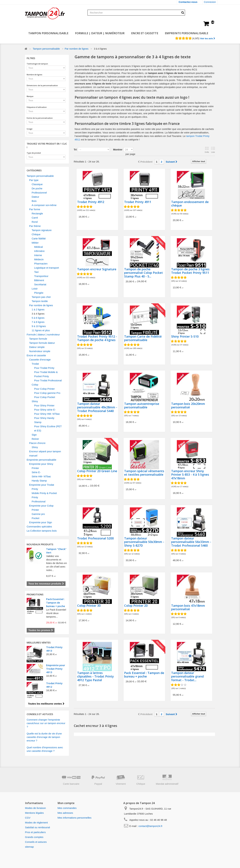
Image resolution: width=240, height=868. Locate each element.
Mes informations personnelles (74, 818)
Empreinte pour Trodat (42, 485)
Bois (34, 201)
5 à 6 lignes (38, 318)
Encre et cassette (145, 33)
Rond (35, 222)
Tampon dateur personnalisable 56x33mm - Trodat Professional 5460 (191, 542)
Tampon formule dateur (42, 343)
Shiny (35, 401)
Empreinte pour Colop (41, 506)
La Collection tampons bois (42, 531)
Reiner (35, 439)
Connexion (210, 2)
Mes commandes (67, 808)
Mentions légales (34, 813)
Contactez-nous (188, 2)
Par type (34, 180)
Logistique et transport (46, 268)
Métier (35, 243)
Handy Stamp (39, 481)
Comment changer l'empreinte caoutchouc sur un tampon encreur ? (46, 723)
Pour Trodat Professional (48, 380)
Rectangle (37, 213)
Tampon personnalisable (48, 33)
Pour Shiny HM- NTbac (47, 414)
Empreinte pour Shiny (41, 464)
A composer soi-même (44, 205)
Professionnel (39, 193)
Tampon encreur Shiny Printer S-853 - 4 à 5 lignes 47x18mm (190, 475)
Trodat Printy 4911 (138, 202)
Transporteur (41, 276)
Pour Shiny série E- (45, 410)
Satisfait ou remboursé (37, 827)
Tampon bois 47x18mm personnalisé (188, 607)
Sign (34, 435)
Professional (39, 501)
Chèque (36, 234)
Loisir (35, 289)
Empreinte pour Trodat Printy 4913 (56, 669)
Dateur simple (37, 347)
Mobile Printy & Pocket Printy (44, 495)
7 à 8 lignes (38, 322)
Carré (35, 218)
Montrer (118, 150)
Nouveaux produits (40, 544)
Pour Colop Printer (44, 389)
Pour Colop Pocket (45, 397)
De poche (37, 188)
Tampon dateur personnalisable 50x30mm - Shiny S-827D (144, 542)
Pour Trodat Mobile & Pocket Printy (46, 374)
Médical (38, 247)
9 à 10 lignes (39, 326)
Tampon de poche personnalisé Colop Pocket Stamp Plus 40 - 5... (143, 273)
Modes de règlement (36, 823)
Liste (213, 150)
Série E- (36, 472)
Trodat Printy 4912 (91, 202)
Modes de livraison (35, 808)
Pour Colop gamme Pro (47, 393)
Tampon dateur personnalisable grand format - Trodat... (187, 677)
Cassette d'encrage (40, 360)
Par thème (35, 226)
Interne (38, 255)
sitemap (29, 847)
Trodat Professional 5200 (95, 538)
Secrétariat (40, 284)
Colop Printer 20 (136, 606)
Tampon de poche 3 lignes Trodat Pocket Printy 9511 (190, 271)
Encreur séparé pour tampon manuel (45, 453)
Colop (35, 385)
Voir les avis (207, 38)
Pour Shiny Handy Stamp (44, 420)
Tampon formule (38, 339)
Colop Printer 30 (89, 606)
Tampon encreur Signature (97, 269)
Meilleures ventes (39, 642)
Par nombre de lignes (77, 49)
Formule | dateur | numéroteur (100, 33)
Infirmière (39, 251)
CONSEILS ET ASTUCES (40, 714)
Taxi (36, 272)
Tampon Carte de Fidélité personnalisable (143, 338)
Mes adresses (65, 813)
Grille (207, 150)
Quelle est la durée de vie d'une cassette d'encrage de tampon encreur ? (44, 737)
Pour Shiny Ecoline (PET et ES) (48, 428)
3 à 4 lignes (38, 314)
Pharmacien (41, 264)
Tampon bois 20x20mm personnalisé (188, 406)
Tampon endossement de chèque (190, 204)
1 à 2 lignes (38, 309)
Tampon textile (40, 301)
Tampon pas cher (41, 297)
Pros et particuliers (35, 832)
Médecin (39, 259)
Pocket (35, 518)
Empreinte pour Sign (41, 522)
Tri (75, 150)
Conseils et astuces (36, 842)
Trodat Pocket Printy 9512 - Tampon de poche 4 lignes (97, 338)
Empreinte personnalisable (186, 33)
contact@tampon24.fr (150, 826)
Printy (35, 489)
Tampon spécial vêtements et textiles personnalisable (144, 473)
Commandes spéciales (39, 526)
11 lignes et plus (41, 330)
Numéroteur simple (40, 351)
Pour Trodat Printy (44, 368)
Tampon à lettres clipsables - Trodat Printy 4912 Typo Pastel (95, 677)
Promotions (35, 594)
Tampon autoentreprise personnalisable (142, 406)
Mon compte (66, 803)
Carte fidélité (39, 238)
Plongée (39, 293)
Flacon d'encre (37, 443)
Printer (35, 468)
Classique (37, 184)
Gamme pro (38, 514)
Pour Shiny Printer (44, 405)
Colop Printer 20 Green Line (97, 471)
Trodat (35, 364)
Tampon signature (42, 230)
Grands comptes (34, 837)
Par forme (35, 209)
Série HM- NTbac (41, 476)
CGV (28, 818)
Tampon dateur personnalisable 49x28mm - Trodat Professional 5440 (97, 407)
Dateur (35, 197)
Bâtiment (39, 280)
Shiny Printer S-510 (185, 337)
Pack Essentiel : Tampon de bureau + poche (56, 603)
